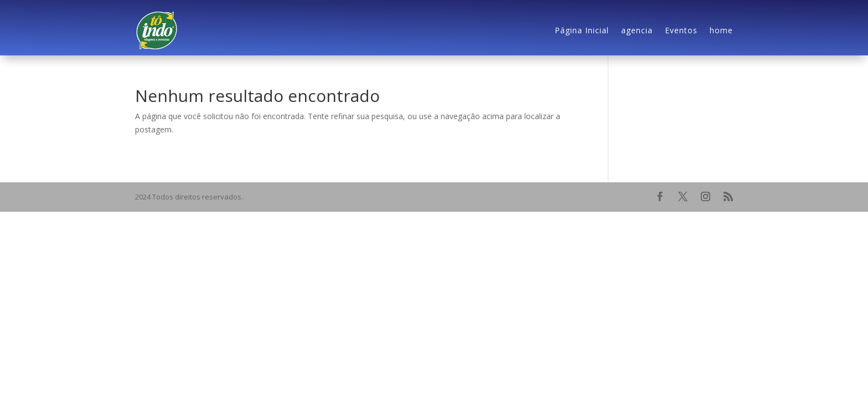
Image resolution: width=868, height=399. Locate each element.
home (721, 30)
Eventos (681, 30)
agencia (637, 30)
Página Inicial (582, 30)
